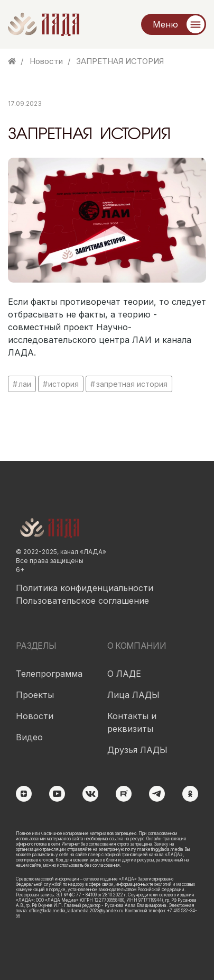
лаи (25, 384)
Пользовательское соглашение (82, 601)
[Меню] (174, 24)
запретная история (132, 384)
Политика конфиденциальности (85, 588)
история (63, 384)
